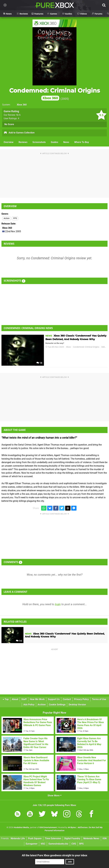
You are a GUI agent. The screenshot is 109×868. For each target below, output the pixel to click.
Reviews (23, 142)
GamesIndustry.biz (58, 844)
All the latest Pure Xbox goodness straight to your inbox (54, 855)
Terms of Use (99, 699)
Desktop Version (77, 705)
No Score (9, 124)
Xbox (68, 347)
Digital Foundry (72, 838)
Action (7, 218)
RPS (81, 844)
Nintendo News (91, 838)
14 (39, 363)
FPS (15, 218)
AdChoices (82, 827)
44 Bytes (72, 827)
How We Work (37, 699)
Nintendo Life (18, 838)
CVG (74, 844)
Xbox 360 (22, 105)
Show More (55, 796)
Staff (24, 699)
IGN (105, 838)
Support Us (54, 699)
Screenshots (39, 142)
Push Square (35, 838)
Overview (9, 142)
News (66, 142)
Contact (67, 699)
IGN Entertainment (48, 827)
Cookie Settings (57, 705)
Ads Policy (29, 705)
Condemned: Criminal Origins (55, 94)
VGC (43, 844)
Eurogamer (32, 844)
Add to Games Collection (19, 133)
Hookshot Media (21, 827)
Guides (54, 142)
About (15, 699)
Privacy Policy (81, 699)
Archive (42, 705)
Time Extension (53, 838)
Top (6, 699)
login (58, 604)
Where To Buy (82, 142)
